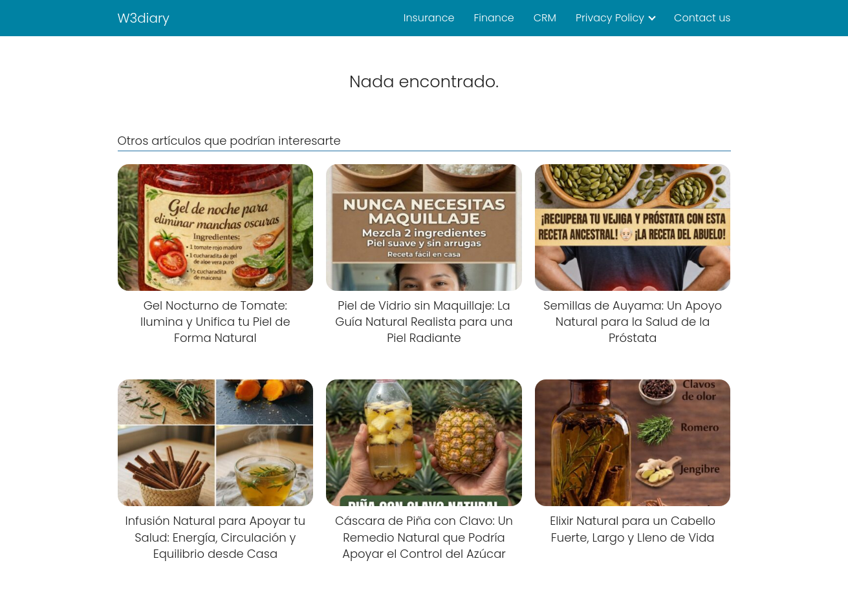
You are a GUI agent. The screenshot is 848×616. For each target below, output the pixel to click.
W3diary (144, 18)
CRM (545, 18)
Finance (494, 18)
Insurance (429, 18)
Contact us (702, 18)
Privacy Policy (610, 18)
